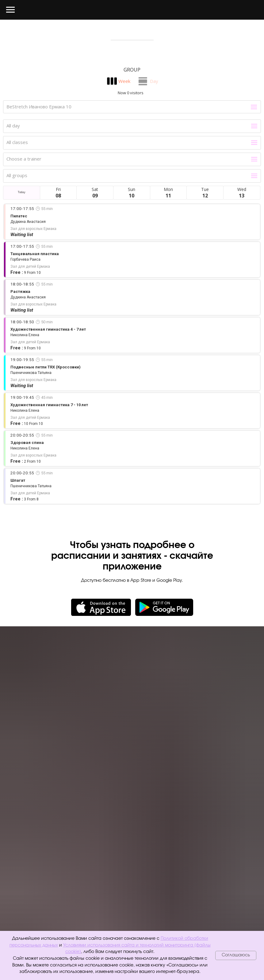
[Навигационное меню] (10, 10)
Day (154, 81)
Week (124, 81)
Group (132, 70)
